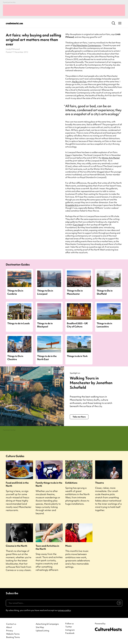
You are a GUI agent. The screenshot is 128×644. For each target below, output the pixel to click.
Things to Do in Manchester (75, 292)
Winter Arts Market (111, 158)
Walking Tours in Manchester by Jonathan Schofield (91, 383)
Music (68, 546)
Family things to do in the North (49, 484)
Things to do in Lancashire (104, 325)
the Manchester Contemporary (87, 45)
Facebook (70, 633)
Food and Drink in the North (17, 484)
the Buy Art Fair (79, 82)
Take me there (79, 417)
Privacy (10, 631)
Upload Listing (42, 631)
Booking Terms (13, 637)
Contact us (11, 624)
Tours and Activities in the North (47, 547)
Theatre (99, 483)
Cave (68, 155)
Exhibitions (71, 483)
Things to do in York (77, 356)
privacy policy (64, 610)
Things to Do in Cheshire (15, 358)
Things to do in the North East (47, 358)
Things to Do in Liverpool (45, 292)
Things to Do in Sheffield (105, 292)
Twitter (69, 627)
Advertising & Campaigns (47, 624)
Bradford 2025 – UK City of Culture (77, 325)
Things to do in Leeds (19, 323)
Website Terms (13, 634)
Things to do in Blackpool (45, 325)
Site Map (40, 627)
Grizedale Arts (72, 205)
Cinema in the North (16, 546)
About (9, 627)
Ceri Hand (78, 225)
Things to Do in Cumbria (15, 292)
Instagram (70, 630)
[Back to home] (14, 23)
